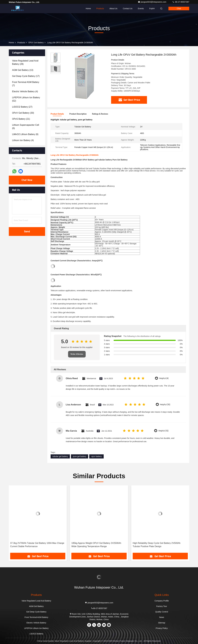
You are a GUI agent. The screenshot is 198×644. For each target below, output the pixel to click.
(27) (22, 107)
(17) (26, 76)
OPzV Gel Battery (36, 43)
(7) (26, 84)
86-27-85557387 (181, 2)
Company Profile (162, 601)
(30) (23, 113)
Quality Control (162, 612)
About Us (113, 9)
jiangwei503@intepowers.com (152, 2)
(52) (26, 99)
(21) (21, 119)
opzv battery (96, 456)
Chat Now (27, 180)
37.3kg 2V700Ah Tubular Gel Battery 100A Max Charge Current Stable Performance (37, 545)
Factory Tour (162, 606)
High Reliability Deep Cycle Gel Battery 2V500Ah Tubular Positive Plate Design (157, 545)
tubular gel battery (60, 456)
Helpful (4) (164, 378)
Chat (179, 9)
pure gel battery (80, 456)
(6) (26, 127)
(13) (23, 70)
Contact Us (128, 9)
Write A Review (77, 354)
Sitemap (162, 623)
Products (100, 9)
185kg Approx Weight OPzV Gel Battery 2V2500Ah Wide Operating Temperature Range (96, 545)
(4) (25, 91)
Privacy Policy (162, 628)
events (141, 9)
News (162, 617)
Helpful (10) (165, 405)
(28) (25, 62)
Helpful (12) (163, 431)
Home (88, 9)
